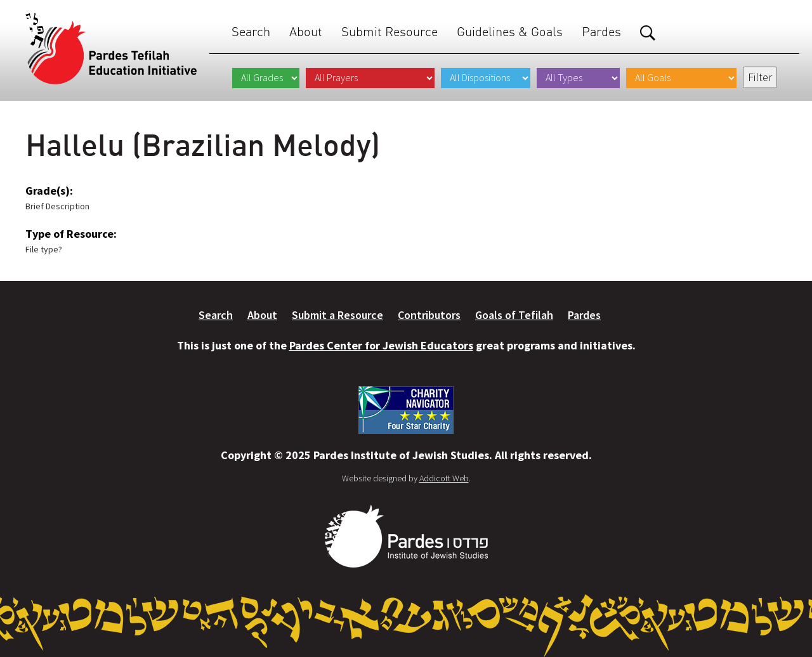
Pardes (601, 31)
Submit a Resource (337, 315)
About (306, 31)
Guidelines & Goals (510, 31)
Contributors (429, 315)
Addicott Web (444, 478)
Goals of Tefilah (514, 315)
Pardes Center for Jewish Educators (381, 345)
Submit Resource (390, 31)
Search (251, 31)
